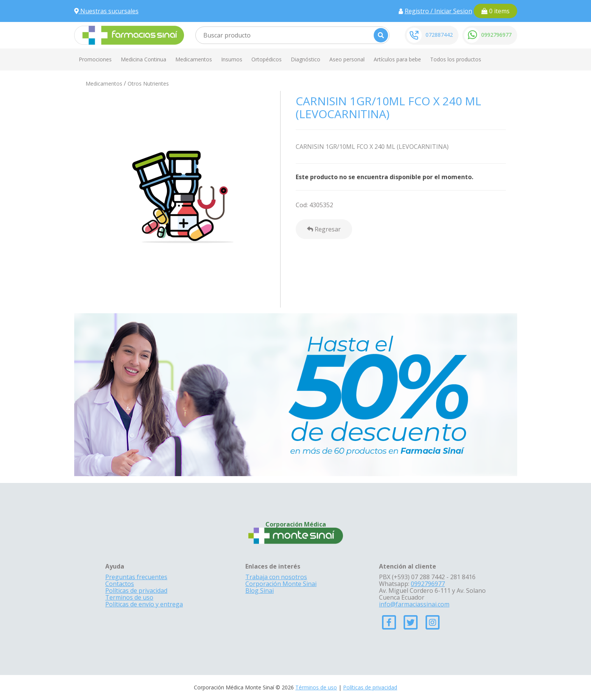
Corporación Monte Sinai (281, 584)
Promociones (95, 59)
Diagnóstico (306, 59)
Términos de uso (316, 687)
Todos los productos (456, 59)
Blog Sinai (260, 591)
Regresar (324, 229)
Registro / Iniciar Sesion (438, 11)
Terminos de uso (129, 597)
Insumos (232, 59)
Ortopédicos (267, 59)
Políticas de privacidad (136, 591)
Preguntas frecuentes (136, 577)
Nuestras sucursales (106, 11)
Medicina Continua (143, 59)
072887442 (439, 35)
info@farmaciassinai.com (414, 604)
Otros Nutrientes (148, 84)
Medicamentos (194, 59)
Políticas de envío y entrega (144, 604)
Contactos (120, 584)
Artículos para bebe (397, 59)
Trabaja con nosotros (276, 577)
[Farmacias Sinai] (129, 34)
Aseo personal (347, 59)
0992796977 (496, 35)
